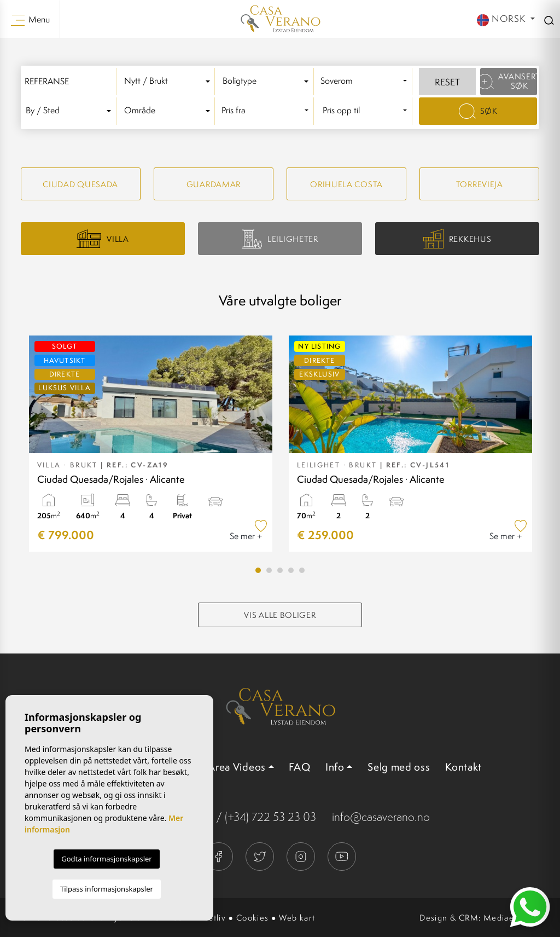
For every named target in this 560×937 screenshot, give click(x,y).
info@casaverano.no (381, 817)
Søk (478, 111)
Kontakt (463, 767)
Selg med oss (399, 767)
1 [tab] (258, 570)
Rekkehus (457, 239)
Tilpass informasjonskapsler (107, 889)
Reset (447, 82)
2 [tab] (269, 570)
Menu (30, 20)
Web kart (297, 918)
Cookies (253, 918)
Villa (103, 239)
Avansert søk (509, 81)
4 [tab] (291, 570)
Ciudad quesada (80, 184)
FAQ (299, 767)
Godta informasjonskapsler (106, 859)
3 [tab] (280, 570)
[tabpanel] (151, 444)
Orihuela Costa (346, 184)
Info (335, 767)
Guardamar (214, 184)
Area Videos (237, 767)
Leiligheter (280, 238)
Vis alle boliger (280, 615)
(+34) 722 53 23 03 (270, 817)
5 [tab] (302, 570)
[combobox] (169, 82)
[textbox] (169, 81)
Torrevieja (480, 184)
